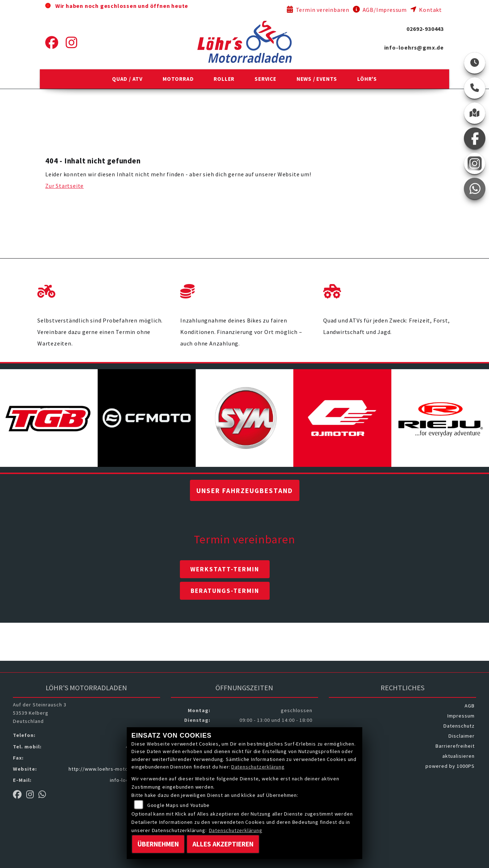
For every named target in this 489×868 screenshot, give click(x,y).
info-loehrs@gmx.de (414, 47)
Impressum (461, 716)
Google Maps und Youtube (178, 805)
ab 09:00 (200, 6)
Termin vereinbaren (318, 10)
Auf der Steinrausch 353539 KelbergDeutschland (40, 713)
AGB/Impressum (380, 10)
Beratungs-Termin (225, 591)
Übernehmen (158, 844)
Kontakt (426, 10)
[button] (127, 79)
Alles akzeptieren (223, 844)
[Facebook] (52, 43)
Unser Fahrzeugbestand (245, 491)
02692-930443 (425, 29)
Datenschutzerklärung (258, 767)
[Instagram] (72, 43)
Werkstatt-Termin (225, 569)
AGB (470, 706)
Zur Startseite (64, 186)
